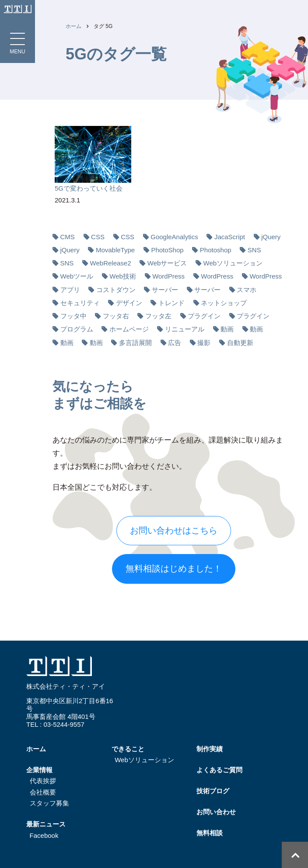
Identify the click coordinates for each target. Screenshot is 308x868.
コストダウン (116, 290)
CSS (98, 237)
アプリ (70, 290)
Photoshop (216, 250)
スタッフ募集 (49, 803)
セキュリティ (80, 303)
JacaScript (230, 237)
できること (128, 749)
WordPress (168, 276)
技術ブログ (213, 791)
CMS (68, 237)
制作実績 (210, 749)
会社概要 (43, 792)
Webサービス (167, 263)
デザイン (129, 303)
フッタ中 (73, 316)
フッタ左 (158, 316)
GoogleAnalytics (174, 237)
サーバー (165, 290)
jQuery (271, 237)
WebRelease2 (111, 263)
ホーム (73, 26)
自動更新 (240, 343)
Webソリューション (233, 263)
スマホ (247, 290)
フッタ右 (116, 316)
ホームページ (129, 329)
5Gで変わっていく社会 (89, 188)
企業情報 (39, 770)
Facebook (44, 835)
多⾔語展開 (135, 343)
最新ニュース (46, 824)
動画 (227, 329)
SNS (254, 250)
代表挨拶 (43, 781)
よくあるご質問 (219, 770)
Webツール (77, 276)
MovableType (115, 250)
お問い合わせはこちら (174, 530)
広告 (175, 343)
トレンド (171, 303)
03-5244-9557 (64, 724)
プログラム (77, 329)
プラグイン (204, 316)
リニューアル (185, 329)
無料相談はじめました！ (174, 568)
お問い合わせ (216, 812)
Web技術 (123, 276)
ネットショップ (224, 303)
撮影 (204, 343)
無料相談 (210, 833)
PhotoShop (167, 250)
